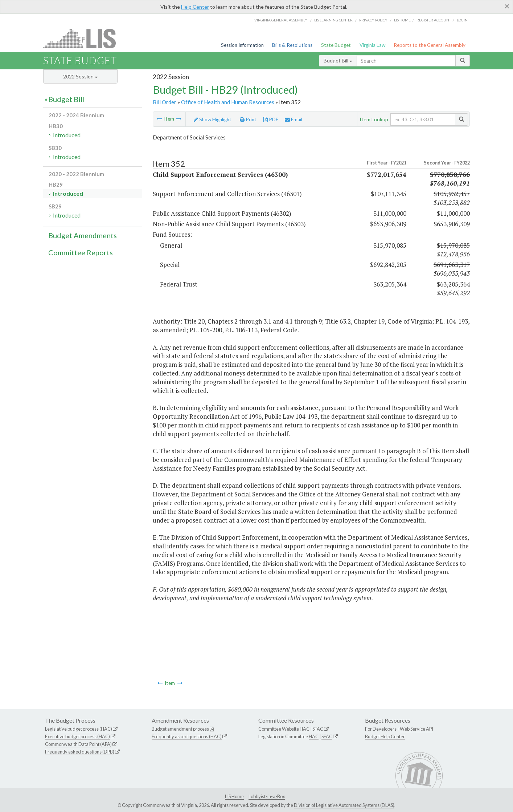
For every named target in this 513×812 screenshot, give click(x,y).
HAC (305, 729)
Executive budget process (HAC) (77, 736)
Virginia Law (372, 45)
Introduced (67, 135)
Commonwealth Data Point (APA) (78, 744)
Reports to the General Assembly (430, 45)
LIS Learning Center (333, 20)
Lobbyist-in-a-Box (267, 796)
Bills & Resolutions (292, 45)
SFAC (318, 729)
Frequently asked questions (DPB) (80, 752)
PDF (271, 119)
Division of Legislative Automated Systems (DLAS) (344, 805)
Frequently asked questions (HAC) (187, 736)
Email (294, 119)
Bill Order (165, 102)
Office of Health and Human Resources (228, 102)
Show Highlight (213, 119)
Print (248, 119)
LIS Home (234, 796)
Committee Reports (81, 252)
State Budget (336, 45)
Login (462, 20)
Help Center (195, 7)
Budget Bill (338, 60)
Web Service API (416, 729)
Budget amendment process (180, 729)
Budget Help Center (385, 736)
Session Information (242, 45)
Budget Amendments (83, 235)
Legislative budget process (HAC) (79, 729)
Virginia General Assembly (281, 20)
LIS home (402, 20)
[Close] (507, 6)
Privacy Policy (373, 20)
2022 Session (80, 76)
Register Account (434, 20)
